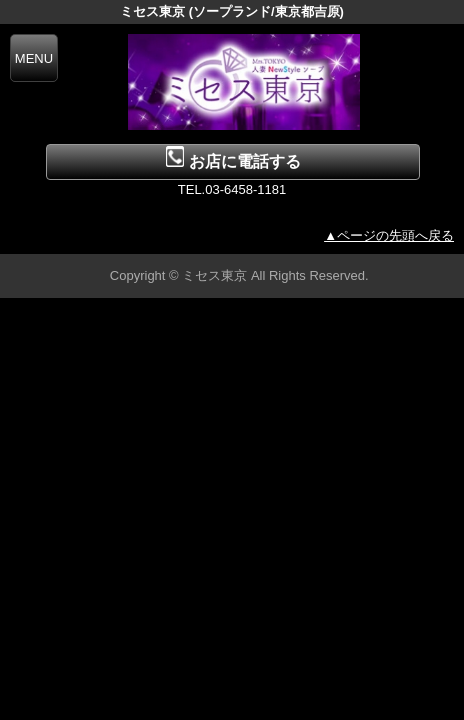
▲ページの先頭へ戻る (389, 235)
